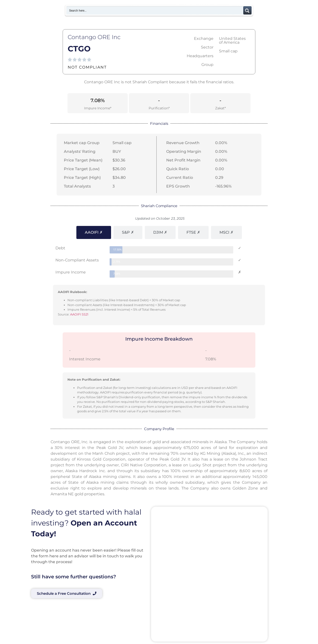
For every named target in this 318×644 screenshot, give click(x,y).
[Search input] (155, 10)
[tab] (94, 232)
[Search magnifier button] (247, 10)
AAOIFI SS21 (79, 314)
